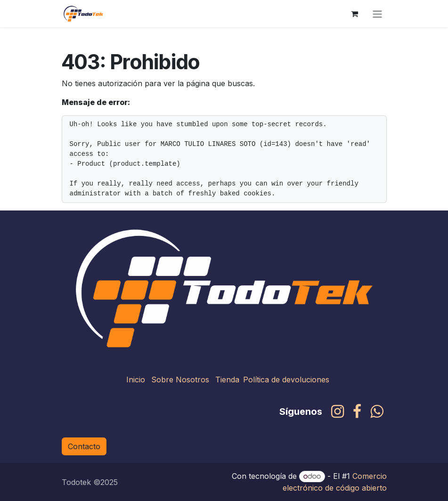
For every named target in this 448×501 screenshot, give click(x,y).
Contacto (84, 446)
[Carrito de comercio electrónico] (355, 14)
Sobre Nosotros (180, 380)
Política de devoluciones (286, 380)
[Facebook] (357, 412)
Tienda (227, 380)
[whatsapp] (377, 412)
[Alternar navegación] (377, 14)
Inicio (136, 380)
